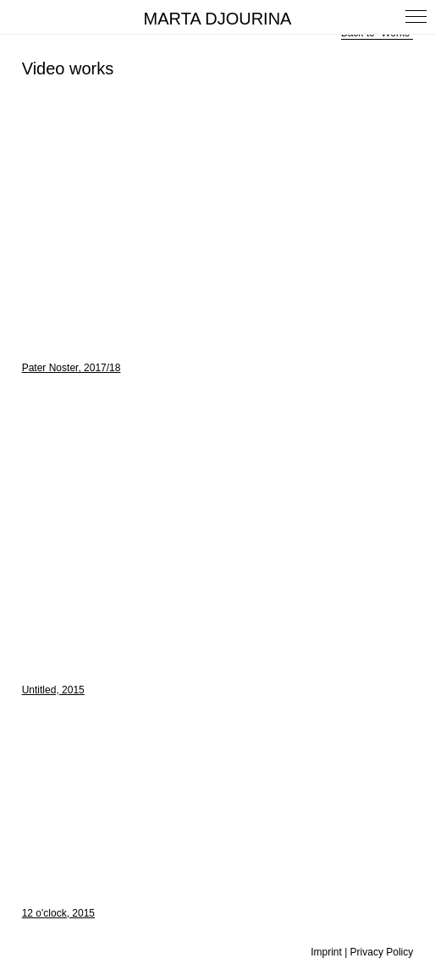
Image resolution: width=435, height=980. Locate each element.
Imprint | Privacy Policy (362, 952)
